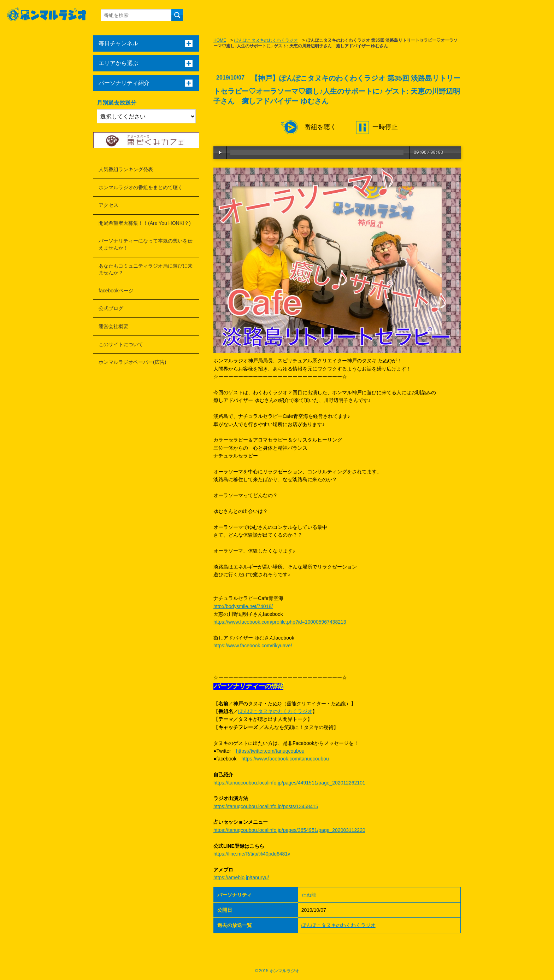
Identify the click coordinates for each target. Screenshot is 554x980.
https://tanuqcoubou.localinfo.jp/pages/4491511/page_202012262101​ (289, 783)
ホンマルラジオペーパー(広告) (132, 362)
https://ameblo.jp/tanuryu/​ (241, 877)
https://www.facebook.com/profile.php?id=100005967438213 (280, 622)
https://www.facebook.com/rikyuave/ (253, 646)
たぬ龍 (309, 895)
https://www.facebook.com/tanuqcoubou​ (285, 759)
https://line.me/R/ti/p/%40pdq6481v (252, 854)
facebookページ (116, 291)
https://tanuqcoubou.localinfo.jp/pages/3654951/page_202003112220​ (289, 830)
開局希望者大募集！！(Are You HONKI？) (145, 223)
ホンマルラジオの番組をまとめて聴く (141, 187)
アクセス (108, 205)
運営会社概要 (113, 326)
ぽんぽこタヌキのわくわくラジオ (266, 40)
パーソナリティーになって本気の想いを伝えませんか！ (146, 244)
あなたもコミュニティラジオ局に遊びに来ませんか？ (146, 269)
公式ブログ (111, 308)
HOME (220, 40)
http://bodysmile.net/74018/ (243, 606)
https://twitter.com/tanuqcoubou (270, 751)
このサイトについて (121, 344)
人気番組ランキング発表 (126, 169)
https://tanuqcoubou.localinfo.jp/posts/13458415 (266, 806)
